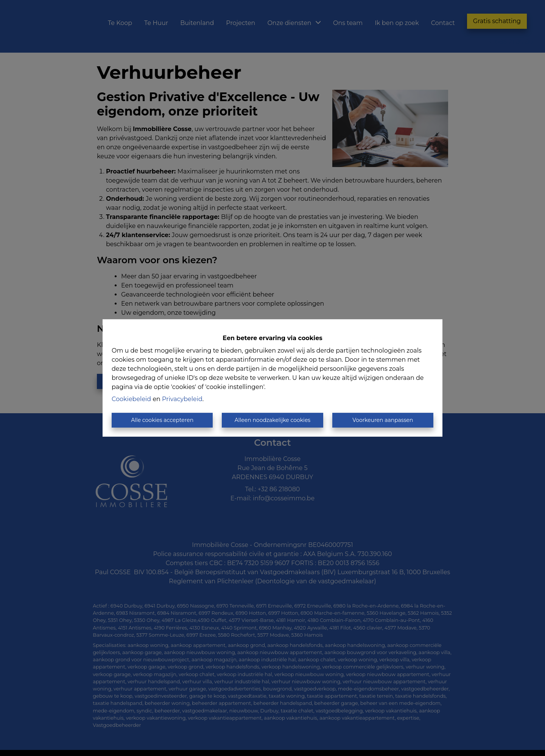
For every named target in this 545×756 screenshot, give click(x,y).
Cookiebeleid (131, 399)
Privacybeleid (182, 399)
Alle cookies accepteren (162, 420)
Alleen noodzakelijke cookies (272, 420)
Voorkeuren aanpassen (383, 420)
